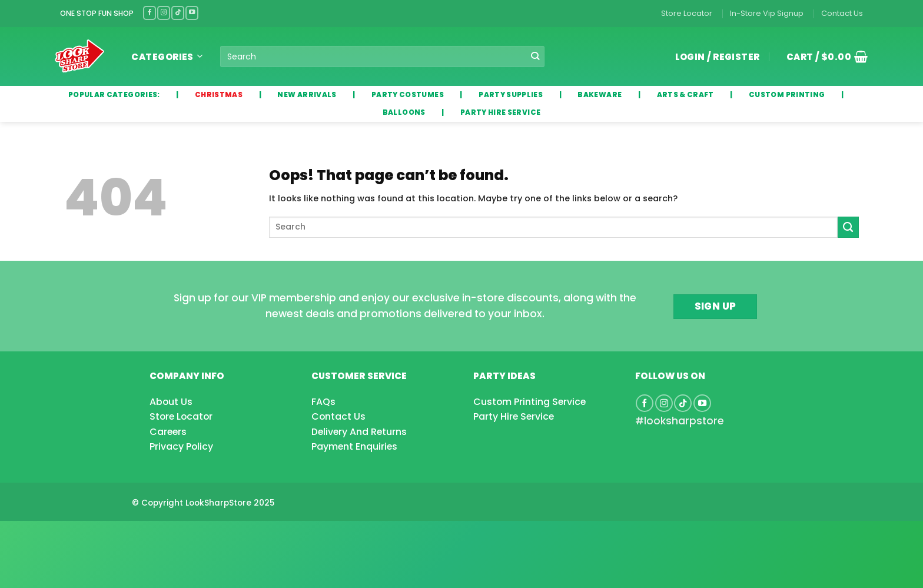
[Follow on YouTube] (192, 13)
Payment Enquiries (354, 446)
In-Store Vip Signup (767, 13)
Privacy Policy (181, 446)
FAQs (323, 402)
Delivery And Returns (359, 432)
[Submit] (535, 57)
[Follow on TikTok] (178, 13)
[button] (823, 57)
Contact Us (842, 13)
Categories (167, 57)
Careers (168, 432)
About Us (171, 402)
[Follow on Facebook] (150, 13)
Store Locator (687, 13)
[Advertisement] (94, 536)
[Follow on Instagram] (164, 13)
